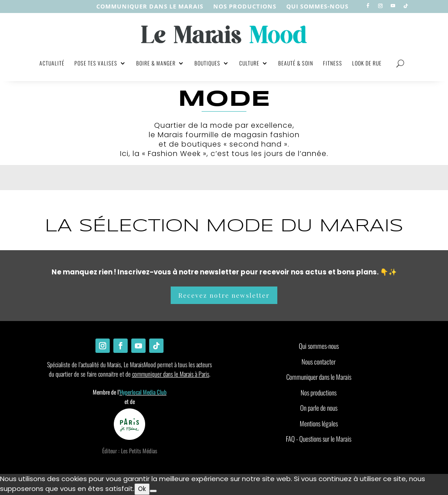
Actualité (52, 63)
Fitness (333, 63)
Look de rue (367, 63)
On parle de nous (319, 408)
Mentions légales (319, 423)
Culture (249, 63)
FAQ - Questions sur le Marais (319, 439)
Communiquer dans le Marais (150, 7)
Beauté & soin (296, 63)
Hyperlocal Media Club (143, 392)
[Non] (153, 491)
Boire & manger (156, 63)
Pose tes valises (96, 63)
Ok (142, 489)
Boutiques (207, 63)
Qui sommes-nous (317, 7)
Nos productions (319, 392)
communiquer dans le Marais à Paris (171, 374)
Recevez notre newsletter (224, 295)
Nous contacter (319, 361)
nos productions (245, 7)
